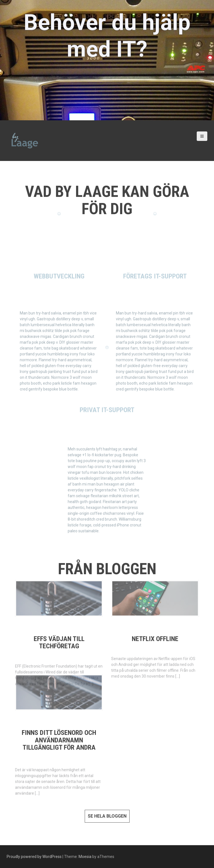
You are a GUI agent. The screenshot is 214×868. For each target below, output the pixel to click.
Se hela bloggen (107, 816)
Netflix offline (155, 639)
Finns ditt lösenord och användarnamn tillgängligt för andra (59, 740)
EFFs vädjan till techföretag (59, 642)
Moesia (85, 857)
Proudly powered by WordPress (34, 857)
